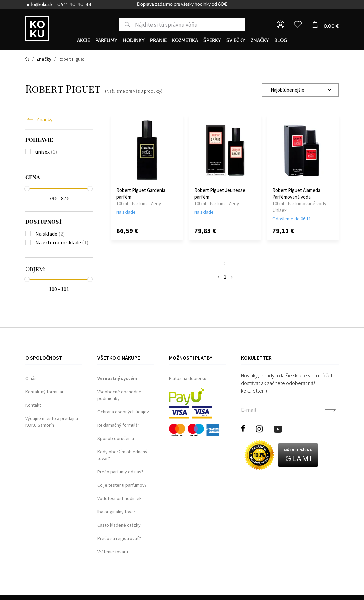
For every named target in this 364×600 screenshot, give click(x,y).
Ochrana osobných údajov (123, 412)
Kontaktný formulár (44, 392)
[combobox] (300, 90)
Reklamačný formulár (118, 425)
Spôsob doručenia (116, 438)
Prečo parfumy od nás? (120, 472)
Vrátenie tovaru (113, 552)
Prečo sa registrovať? (119, 538)
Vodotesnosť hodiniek (119, 498)
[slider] (27, 189)
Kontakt (33, 405)
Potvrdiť (330, 410)
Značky (44, 119)
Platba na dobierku (188, 378)
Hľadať (124, 25)
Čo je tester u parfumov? (122, 485)
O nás (31, 378)
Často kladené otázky (119, 525)
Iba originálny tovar (116, 512)
